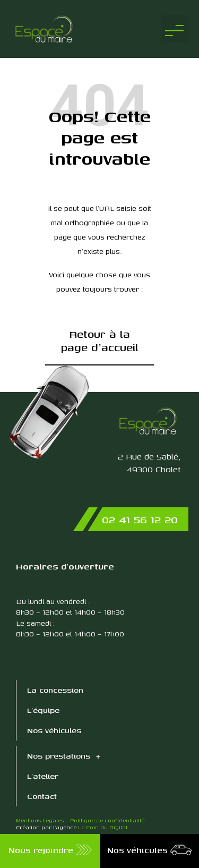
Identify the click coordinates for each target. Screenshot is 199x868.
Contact (42, 796)
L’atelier (43, 776)
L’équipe (43, 710)
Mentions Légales (40, 820)
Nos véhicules (54, 730)
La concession (55, 690)
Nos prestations (64, 756)
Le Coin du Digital (103, 827)
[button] (175, 29)
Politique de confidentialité (107, 820)
